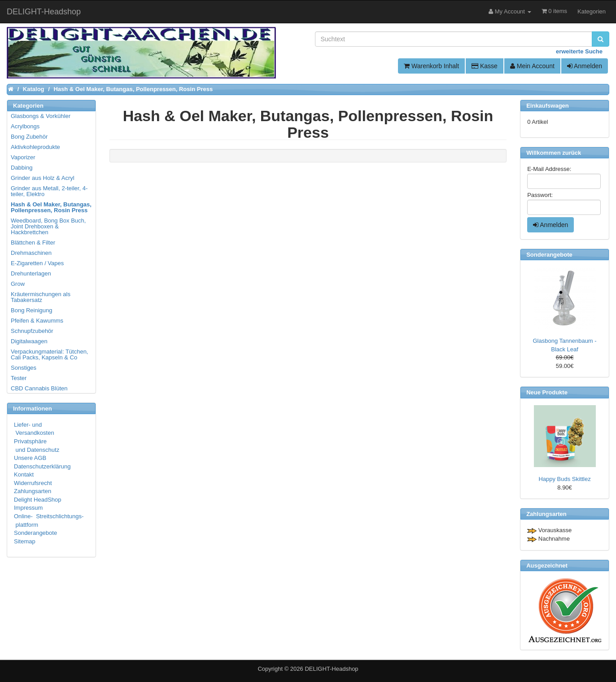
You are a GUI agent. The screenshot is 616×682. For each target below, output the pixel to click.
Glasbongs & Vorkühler (41, 116)
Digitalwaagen (29, 341)
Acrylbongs (25, 126)
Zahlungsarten (33, 491)
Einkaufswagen (548, 106)
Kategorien (592, 11)
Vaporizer (23, 157)
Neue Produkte (547, 392)
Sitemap (25, 541)
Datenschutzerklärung (42, 466)
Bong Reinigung (32, 310)
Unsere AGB (30, 458)
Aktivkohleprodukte (35, 147)
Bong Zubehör (29, 137)
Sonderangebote (35, 533)
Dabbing (22, 168)
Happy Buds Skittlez (564, 479)
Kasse (485, 66)
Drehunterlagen (31, 273)
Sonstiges (24, 368)
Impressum (28, 508)
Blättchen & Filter (33, 243)
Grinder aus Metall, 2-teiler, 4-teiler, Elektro (49, 191)
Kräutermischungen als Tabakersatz (41, 297)
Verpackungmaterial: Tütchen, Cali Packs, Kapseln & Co (49, 354)
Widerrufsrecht (33, 483)
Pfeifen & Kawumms (37, 321)
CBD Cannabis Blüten (39, 388)
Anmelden (585, 66)
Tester (19, 378)
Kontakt (24, 474)
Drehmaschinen (31, 253)
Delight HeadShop (38, 500)
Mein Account (532, 66)
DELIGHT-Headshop (331, 669)
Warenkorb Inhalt (431, 66)
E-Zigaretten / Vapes (37, 263)
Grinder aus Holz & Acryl (43, 178)
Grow (18, 284)
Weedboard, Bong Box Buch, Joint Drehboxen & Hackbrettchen (48, 226)
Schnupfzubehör (32, 331)
